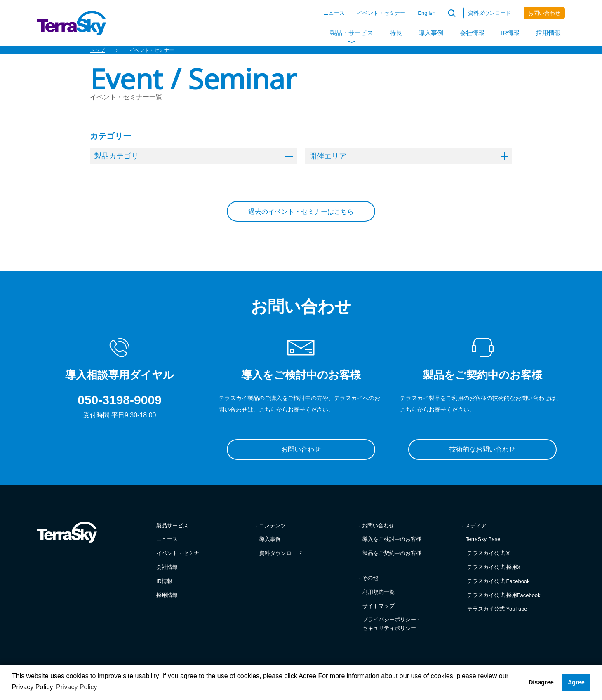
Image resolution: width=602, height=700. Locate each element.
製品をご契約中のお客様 (392, 553)
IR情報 (510, 33)
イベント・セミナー (381, 13)
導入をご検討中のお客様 (392, 539)
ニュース (334, 13)
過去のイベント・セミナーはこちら (301, 212)
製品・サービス (352, 33)
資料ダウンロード (489, 13)
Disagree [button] (541, 682)
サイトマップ (379, 606)
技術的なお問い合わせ (482, 449)
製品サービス (172, 526)
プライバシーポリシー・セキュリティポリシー (392, 624)
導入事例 (431, 33)
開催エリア (409, 156)
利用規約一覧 (379, 592)
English (427, 13)
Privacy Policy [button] (77, 687)
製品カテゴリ (193, 156)
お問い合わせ (544, 13)
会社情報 (472, 33)
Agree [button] (576, 682)
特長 (396, 33)
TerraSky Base (483, 539)
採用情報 (548, 33)
